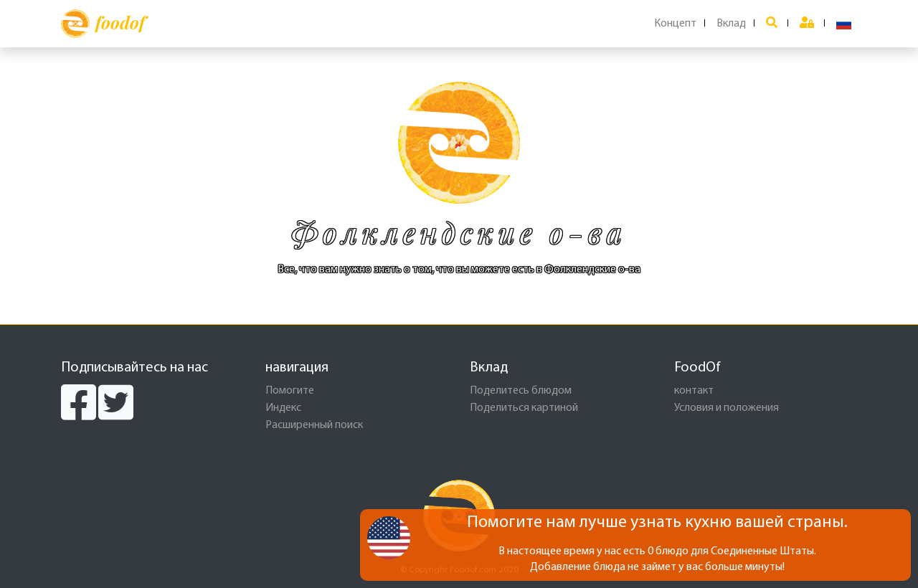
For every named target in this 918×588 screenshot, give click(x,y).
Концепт (675, 24)
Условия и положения (727, 408)
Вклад (731, 24)
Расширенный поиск (314, 425)
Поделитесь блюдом (521, 391)
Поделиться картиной (524, 408)
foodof (103, 24)
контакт (694, 391)
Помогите (290, 391)
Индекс (283, 408)
